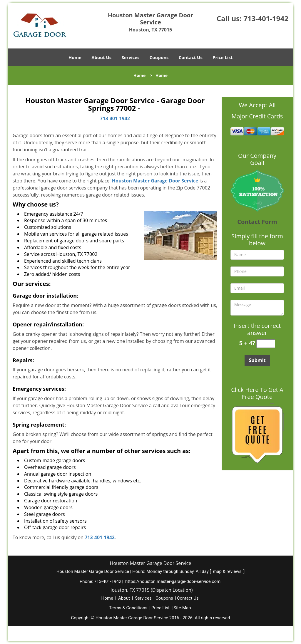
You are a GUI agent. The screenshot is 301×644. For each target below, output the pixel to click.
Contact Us (191, 57)
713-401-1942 (266, 18)
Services (131, 57)
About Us (101, 57)
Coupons (159, 57)
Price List (223, 57)
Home (75, 57)
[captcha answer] (266, 344)
